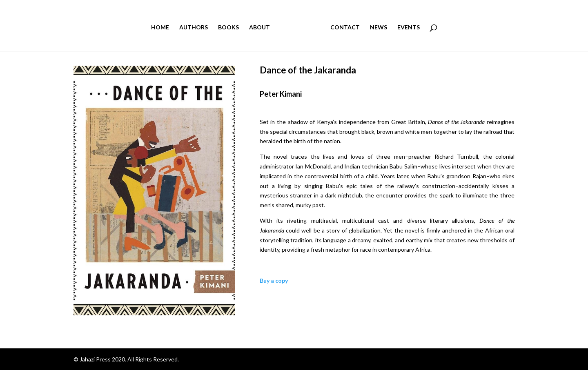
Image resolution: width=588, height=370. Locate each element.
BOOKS (228, 28)
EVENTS (409, 28)
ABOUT (259, 28)
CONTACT (345, 28)
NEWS (379, 28)
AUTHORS (194, 28)
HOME (160, 28)
